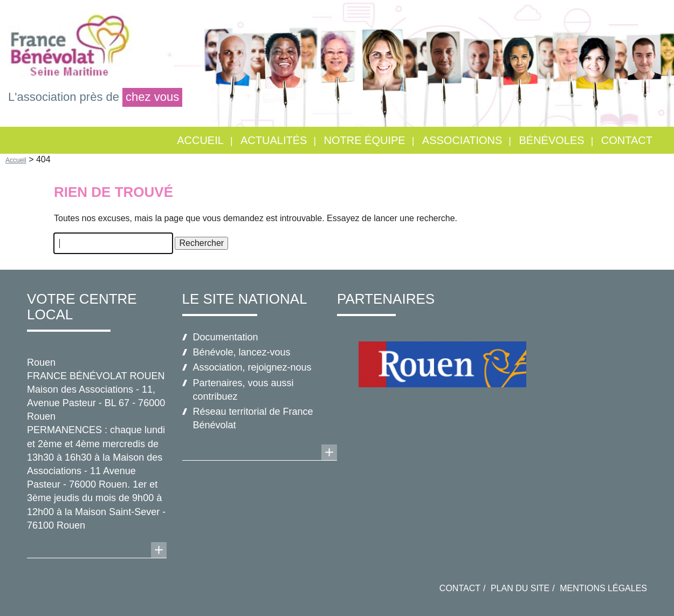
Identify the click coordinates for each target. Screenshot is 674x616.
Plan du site (520, 588)
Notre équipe (365, 140)
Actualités (274, 140)
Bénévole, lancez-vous (242, 352)
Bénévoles (552, 140)
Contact (627, 140)
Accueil (200, 140)
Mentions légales (603, 588)
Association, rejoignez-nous (252, 367)
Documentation (226, 337)
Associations (462, 140)
